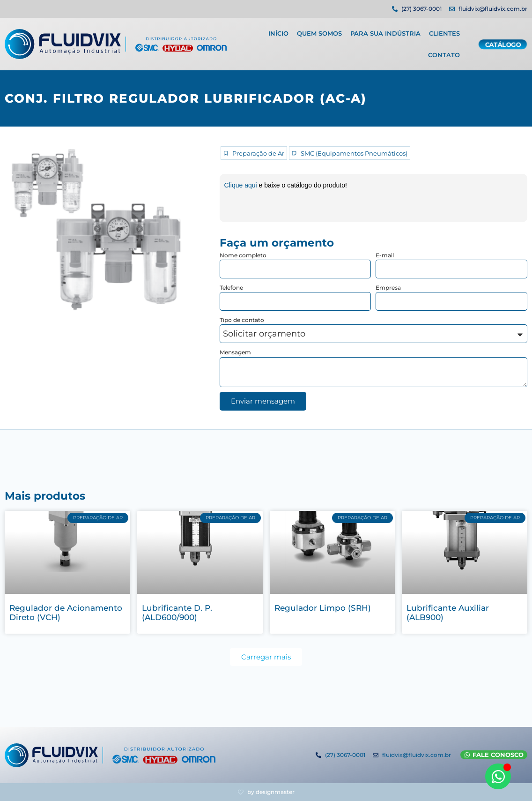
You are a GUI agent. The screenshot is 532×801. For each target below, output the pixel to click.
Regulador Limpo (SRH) (323, 608)
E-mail (385, 255)
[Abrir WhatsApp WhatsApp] (498, 776)
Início (278, 30)
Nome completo (243, 255)
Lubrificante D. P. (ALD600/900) (177, 613)
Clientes (444, 30)
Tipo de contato (242, 320)
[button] (266, 657)
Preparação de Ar (258, 153)
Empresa (388, 288)
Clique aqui (242, 185)
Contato (444, 52)
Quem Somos (319, 30)
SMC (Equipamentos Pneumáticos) (354, 153)
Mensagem (235, 352)
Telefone (231, 288)
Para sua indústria (385, 30)
